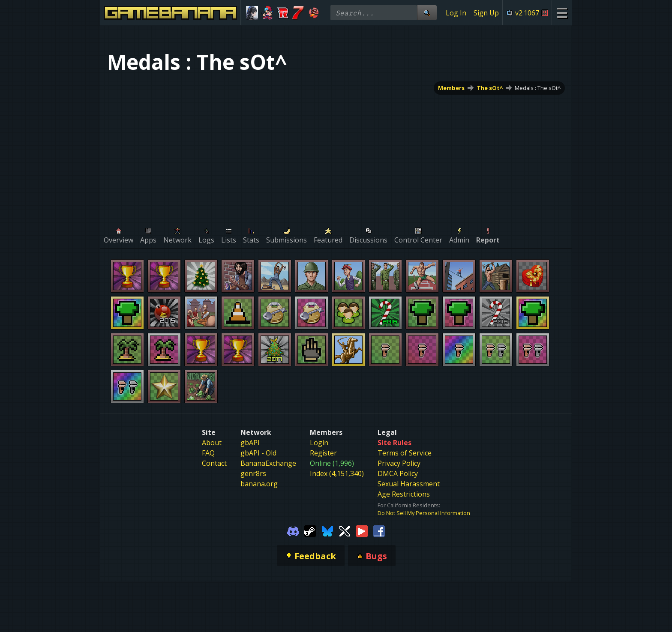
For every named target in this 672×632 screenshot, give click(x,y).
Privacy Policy (399, 463)
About (212, 443)
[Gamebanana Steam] (310, 530)
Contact (214, 463)
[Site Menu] (562, 13)
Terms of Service (405, 453)
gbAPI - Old (258, 453)
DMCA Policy (398, 473)
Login (319, 443)
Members (451, 88)
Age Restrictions (404, 494)
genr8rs (253, 473)
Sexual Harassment (409, 484)
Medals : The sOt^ (538, 88)
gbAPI (250, 443)
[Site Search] (427, 13)
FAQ (208, 453)
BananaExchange (268, 463)
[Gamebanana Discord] (293, 530)
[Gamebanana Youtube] (362, 530)
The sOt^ (490, 88)
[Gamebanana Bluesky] (327, 530)
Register (323, 453)
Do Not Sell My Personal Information (424, 513)
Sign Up (486, 13)
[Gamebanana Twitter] (345, 530)
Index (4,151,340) (337, 473)
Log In (456, 13)
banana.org (259, 484)
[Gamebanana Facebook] (379, 530)
